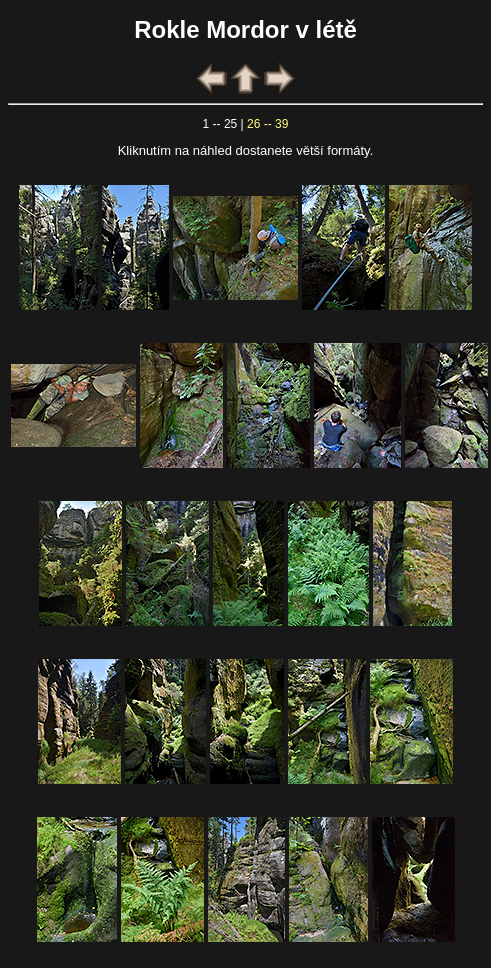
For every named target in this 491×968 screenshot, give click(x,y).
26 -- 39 (267, 124)
